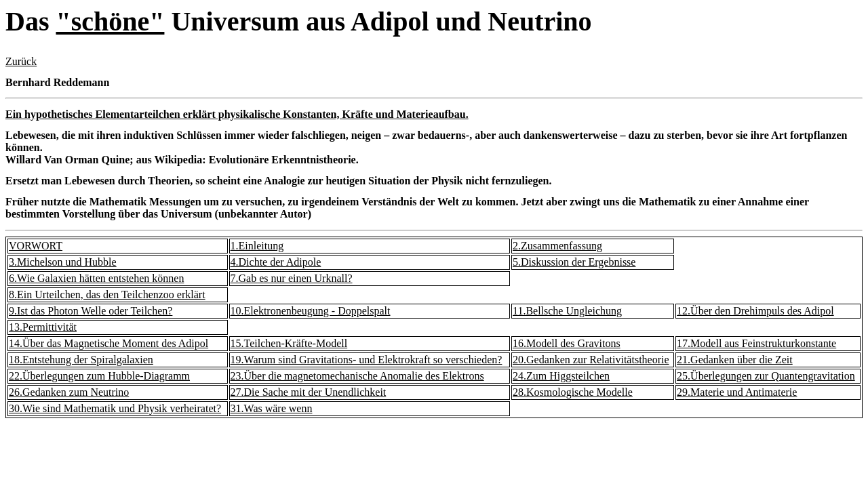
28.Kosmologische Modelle (573, 392)
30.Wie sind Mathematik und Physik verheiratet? (115, 408)
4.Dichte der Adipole (276, 262)
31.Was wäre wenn (272, 408)
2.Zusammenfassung (557, 246)
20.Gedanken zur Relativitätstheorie (591, 360)
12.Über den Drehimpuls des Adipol (755, 311)
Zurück (21, 61)
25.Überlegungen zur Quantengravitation (766, 376)
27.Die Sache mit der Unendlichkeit (309, 392)
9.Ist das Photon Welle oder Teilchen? (91, 311)
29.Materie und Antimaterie (737, 392)
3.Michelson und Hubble (63, 262)
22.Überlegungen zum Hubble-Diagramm (99, 376)
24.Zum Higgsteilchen (561, 376)
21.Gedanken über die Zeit (735, 360)
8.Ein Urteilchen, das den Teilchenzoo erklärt (107, 294)
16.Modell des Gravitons (567, 343)
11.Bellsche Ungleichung (567, 311)
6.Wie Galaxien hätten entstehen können (96, 278)
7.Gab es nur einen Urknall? (292, 278)
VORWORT (36, 246)
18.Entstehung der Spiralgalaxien (81, 360)
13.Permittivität (43, 327)
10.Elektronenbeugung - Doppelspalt (311, 311)
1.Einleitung (257, 246)
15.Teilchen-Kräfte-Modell (289, 343)
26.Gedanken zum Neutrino (69, 392)
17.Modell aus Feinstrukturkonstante (756, 343)
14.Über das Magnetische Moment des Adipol (108, 343)
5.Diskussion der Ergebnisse (574, 262)
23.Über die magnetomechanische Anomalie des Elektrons (357, 376)
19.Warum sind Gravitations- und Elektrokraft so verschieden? (367, 360)
